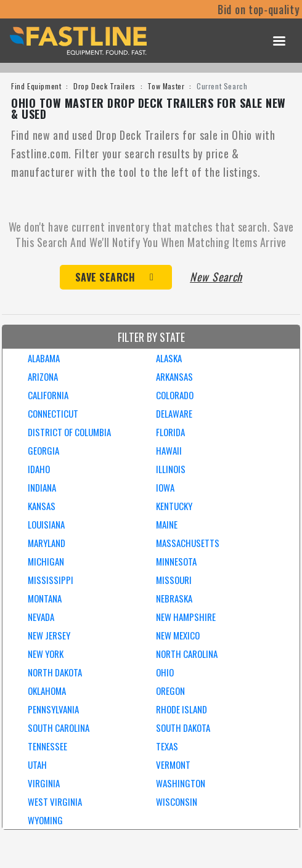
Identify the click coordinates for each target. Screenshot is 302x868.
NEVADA (41, 617)
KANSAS (42, 506)
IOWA (165, 487)
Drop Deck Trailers (104, 86)
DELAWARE (174, 413)
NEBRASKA (174, 598)
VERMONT (173, 765)
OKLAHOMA (47, 691)
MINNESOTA (176, 561)
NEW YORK (46, 654)
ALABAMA (44, 358)
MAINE (167, 524)
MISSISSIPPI (51, 580)
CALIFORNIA (48, 395)
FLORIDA (170, 432)
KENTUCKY (174, 506)
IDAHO (39, 469)
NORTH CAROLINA (187, 654)
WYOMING (45, 820)
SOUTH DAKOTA (183, 728)
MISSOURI (174, 580)
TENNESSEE (47, 746)
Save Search (105, 277)
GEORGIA (43, 450)
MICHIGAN (46, 561)
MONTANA (45, 598)
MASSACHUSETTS (188, 543)
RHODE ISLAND (182, 709)
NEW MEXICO (178, 635)
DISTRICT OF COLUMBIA (69, 432)
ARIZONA (43, 376)
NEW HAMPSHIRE (186, 617)
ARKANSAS (174, 376)
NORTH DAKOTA (55, 672)
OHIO (165, 672)
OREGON (170, 691)
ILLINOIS (171, 469)
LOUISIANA (46, 524)
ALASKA (169, 358)
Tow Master (166, 86)
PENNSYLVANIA (53, 709)
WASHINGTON (181, 783)
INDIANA (42, 487)
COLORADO (175, 395)
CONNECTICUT (53, 413)
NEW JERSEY (49, 635)
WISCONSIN (177, 801)
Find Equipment (36, 86)
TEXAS (167, 746)
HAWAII (169, 450)
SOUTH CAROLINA (59, 728)
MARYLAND (47, 543)
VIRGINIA (44, 783)
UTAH (37, 765)
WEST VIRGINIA (55, 801)
